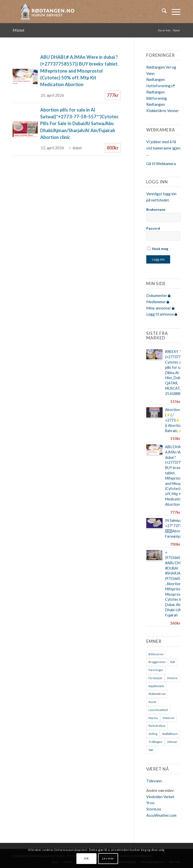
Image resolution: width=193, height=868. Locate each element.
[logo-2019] (49, 12)
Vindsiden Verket (160, 797)
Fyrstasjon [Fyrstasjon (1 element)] (155, 678)
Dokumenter (158, 295)
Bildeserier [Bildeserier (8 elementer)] (156, 654)
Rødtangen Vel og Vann (161, 70)
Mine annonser (160, 308)
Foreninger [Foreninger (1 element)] (156, 670)
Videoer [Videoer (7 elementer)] (172, 742)
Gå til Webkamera (161, 164)
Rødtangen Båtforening (157, 95)
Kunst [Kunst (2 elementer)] (152, 702)
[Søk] (162, 12)
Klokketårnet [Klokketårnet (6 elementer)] (157, 694)
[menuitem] (162, 12)
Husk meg (158, 249)
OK (86, 858)
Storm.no (154, 809)
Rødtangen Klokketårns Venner (163, 107)
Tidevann (154, 781)
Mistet (18, 30)
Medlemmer (158, 302)
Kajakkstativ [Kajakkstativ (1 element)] (156, 686)
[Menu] (174, 12)
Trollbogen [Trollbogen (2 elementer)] (155, 742)
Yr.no (150, 803)
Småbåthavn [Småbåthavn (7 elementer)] (170, 734)
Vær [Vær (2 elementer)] (151, 750)
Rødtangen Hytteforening (161, 83)
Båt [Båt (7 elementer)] (173, 662)
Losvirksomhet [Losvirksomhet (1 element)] (158, 710)
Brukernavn (156, 209)
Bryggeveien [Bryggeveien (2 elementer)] (157, 662)
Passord (153, 228)
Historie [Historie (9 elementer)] (172, 678)
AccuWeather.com (161, 815)
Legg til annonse (162, 314)
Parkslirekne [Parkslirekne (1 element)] (157, 726)
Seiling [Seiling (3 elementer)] (153, 734)
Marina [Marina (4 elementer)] (153, 718)
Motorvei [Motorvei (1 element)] (168, 718)
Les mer (108, 858)
